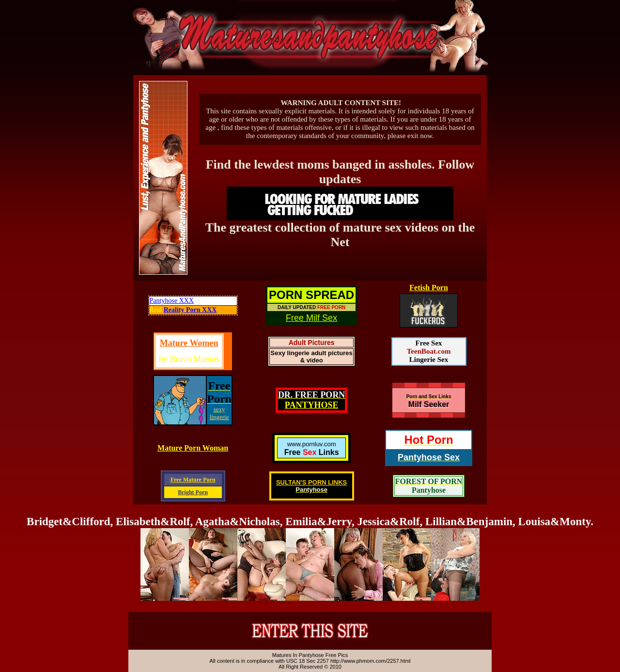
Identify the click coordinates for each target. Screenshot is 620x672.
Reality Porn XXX (190, 310)
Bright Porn (193, 492)
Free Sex (428, 343)
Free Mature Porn (193, 480)
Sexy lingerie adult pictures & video (312, 357)
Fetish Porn (429, 288)
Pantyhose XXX (172, 301)
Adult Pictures (312, 343)
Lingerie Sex (429, 359)
